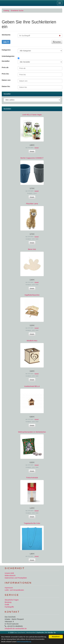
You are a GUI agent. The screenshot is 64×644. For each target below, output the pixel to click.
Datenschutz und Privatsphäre (16, 578)
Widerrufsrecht (10, 576)
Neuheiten (7, 109)
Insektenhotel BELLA (32, 386)
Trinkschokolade (32, 478)
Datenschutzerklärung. (24, 642)
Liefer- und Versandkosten (14, 590)
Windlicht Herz (32, 341)
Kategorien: (6, 50)
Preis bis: (5, 74)
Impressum (9, 588)
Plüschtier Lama (32, 204)
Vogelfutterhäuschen (32, 295)
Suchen (57, 42)
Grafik (7, 605)
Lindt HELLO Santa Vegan (32, 115)
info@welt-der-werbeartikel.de (16, 629)
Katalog (6, 11)
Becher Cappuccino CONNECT (32, 158)
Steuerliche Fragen (12, 600)
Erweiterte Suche (17, 11)
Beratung (8, 602)
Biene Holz (32, 249)
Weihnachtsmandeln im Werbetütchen (32, 432)
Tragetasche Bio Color (32, 523)
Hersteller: (6, 61)
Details (32, 152)
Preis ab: (5, 67)
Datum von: (6, 80)
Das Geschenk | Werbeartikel (25, 633)
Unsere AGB (9, 573)
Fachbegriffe (9, 607)
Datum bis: (6, 86)
